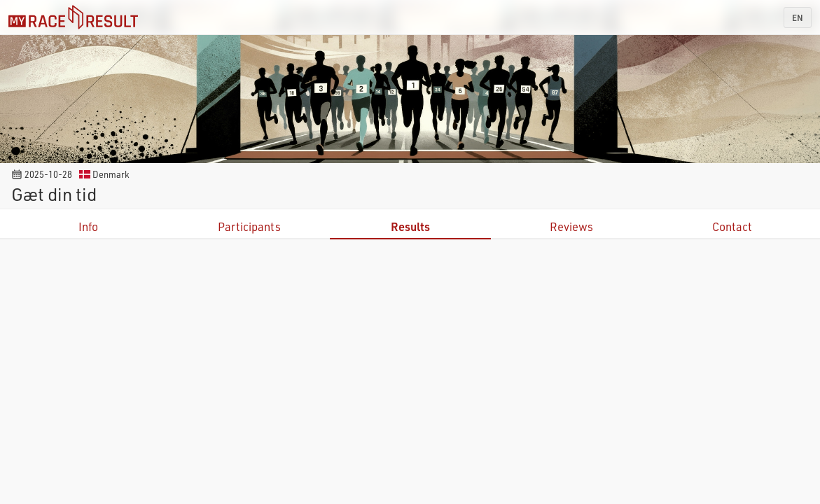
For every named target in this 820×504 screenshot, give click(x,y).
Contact (732, 226)
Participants (249, 226)
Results (410, 226)
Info (88, 226)
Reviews (571, 226)
